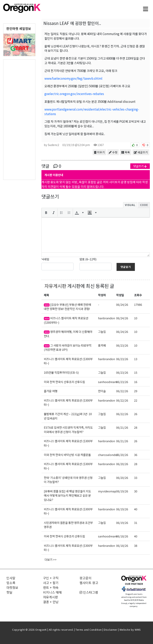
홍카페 (102, 345)
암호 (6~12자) (88, 259)
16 (136, 382)
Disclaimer (111, 630)
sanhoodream (108, 382)
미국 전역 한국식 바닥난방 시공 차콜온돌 (67, 455)
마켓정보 (12, 587)
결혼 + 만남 (51, 602)
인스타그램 (89, 592)
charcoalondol (108, 455)
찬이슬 (102, 391)
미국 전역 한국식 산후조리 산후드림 (64, 382)
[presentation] (46, 213)
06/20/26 (122, 455)
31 (136, 523)
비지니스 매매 (52, 592)
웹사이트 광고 (89, 583)
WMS (138, 630)
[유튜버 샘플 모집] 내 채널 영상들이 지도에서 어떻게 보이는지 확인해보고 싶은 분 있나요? (67, 495)
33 (136, 478)
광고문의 (85, 578)
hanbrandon (106, 318)
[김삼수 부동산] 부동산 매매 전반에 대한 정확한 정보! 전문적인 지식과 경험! (67, 307)
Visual (130, 205)
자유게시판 (55, 286)
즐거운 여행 (51, 391)
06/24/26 (122, 304)
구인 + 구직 (51, 578)
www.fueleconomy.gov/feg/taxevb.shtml (73, 78)
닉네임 (45, 259)
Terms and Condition (89, 630)
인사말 (11, 578)
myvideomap (107, 491)
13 (136, 359)
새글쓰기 (141, 152)
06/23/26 (122, 345)
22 (136, 400)
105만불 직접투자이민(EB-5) (61, 372)
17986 (138, 304)
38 (136, 545)
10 (136, 318)
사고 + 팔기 (51, 583)
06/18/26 (122, 536)
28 (136, 427)
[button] (46, 213)
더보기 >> (51, 559)
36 (136, 455)
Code (144, 205)
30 (136, 491)
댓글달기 (126, 267)
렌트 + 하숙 (51, 587)
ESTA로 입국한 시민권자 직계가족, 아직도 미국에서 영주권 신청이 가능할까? (68, 430)
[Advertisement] (19, 119)
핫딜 (9, 592)
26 (136, 414)
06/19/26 (122, 491)
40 (136, 509)
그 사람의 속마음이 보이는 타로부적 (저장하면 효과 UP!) (68, 347)
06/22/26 (122, 391)
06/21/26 (122, 427)
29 (136, 391)
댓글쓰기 (140, 166)
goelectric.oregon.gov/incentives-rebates (74, 94)
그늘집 (102, 332)
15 (136, 372)
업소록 (11, 583)
